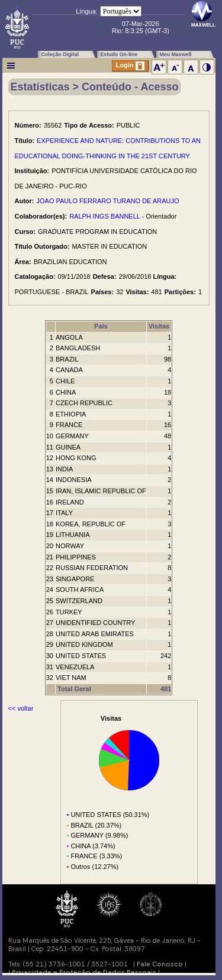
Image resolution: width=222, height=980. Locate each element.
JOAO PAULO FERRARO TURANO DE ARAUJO (108, 201)
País (101, 326)
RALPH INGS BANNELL (104, 216)
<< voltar (21, 708)
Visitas (159, 326)
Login (130, 66)
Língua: (87, 11)
